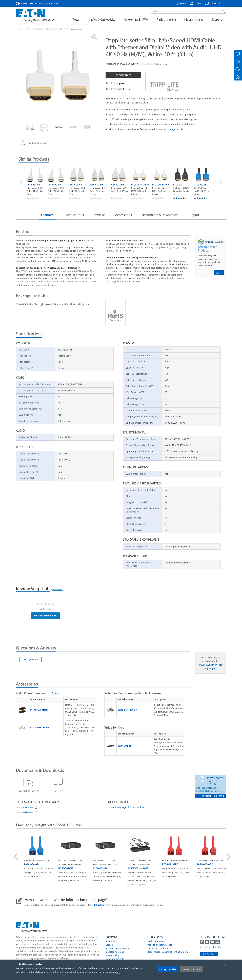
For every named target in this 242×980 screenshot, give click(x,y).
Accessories (124, 215)
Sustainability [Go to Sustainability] (113, 955)
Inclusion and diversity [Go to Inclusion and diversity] (117, 948)
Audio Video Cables (56, 29)
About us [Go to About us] (110, 941)
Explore (219, 273)
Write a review (161, 64)
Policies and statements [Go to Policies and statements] (160, 945)
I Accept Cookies (168, 969)
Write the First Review (45, 616)
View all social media (210, 947)
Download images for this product (127, 807)
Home (19, 29)
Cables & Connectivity (102, 20)
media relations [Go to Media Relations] (155, 941)
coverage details (174, 129)
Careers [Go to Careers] (109, 945)
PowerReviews (58, 590)
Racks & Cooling (166, 20)
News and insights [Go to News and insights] (115, 959)
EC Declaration (27, 808)
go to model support (213, 796)
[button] (22, 183)
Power (77, 20)
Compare (56, 693)
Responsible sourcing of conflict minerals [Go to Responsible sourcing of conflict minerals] (168, 952)
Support (217, 20)
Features (47, 215)
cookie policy (113, 972)
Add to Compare (115, 83)
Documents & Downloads (160, 215)
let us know (100, 905)
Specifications (74, 215)
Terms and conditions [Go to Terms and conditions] (158, 948)
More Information (192, 969)
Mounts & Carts (194, 20)
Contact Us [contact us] (209, 954)
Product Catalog (34, 29)
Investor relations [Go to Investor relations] (115, 952)
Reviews (99, 215)
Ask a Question (30, 660)
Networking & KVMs (136, 20)
